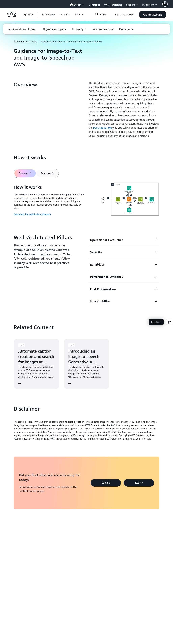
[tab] (25, 173)
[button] (48, 14)
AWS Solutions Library (25, 42)
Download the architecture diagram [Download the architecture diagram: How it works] (32, 214)
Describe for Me (103, 128)
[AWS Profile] (165, 4)
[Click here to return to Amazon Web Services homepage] (11, 16)
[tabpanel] (86, 200)
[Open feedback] (169, 322)
